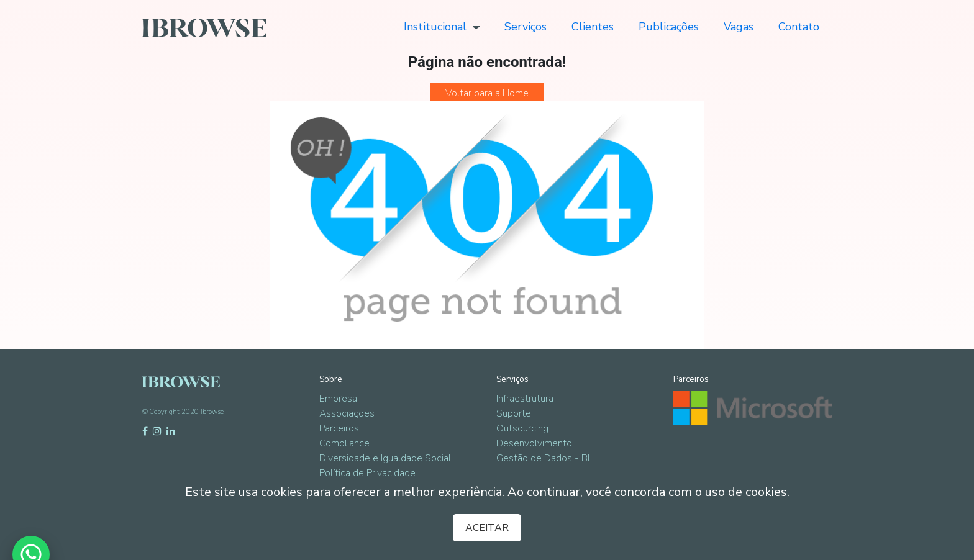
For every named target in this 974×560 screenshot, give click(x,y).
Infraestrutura (525, 399)
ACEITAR (487, 528)
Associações (347, 413)
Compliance (344, 443)
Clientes (593, 27)
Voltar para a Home (487, 93)
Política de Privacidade (367, 473)
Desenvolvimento (534, 443)
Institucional (442, 27)
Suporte (514, 413)
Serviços (526, 27)
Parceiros (339, 428)
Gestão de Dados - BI (543, 458)
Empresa (338, 399)
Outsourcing (522, 428)
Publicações (669, 27)
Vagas (739, 27)
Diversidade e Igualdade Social (385, 458)
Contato (799, 27)
